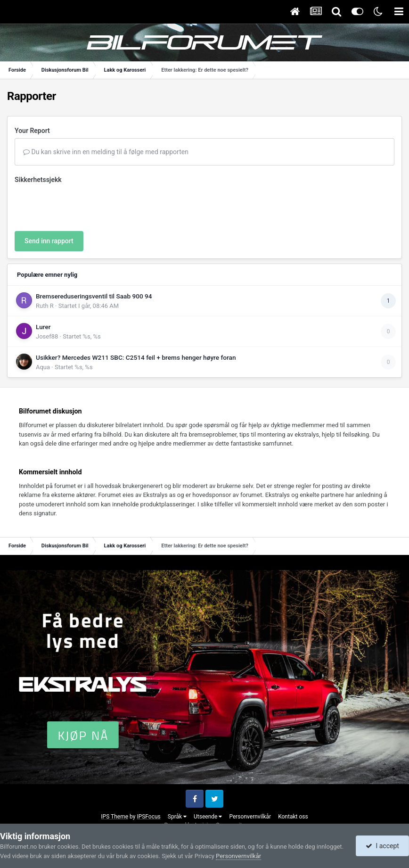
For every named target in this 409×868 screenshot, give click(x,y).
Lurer (43, 327)
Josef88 (47, 336)
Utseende (208, 817)
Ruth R (45, 306)
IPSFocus (148, 817)
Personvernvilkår (250, 817)
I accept (382, 846)
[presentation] (86, 206)
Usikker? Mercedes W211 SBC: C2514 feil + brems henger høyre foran (136, 357)
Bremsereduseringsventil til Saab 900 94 (94, 296)
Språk (177, 817)
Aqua (43, 367)
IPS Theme (115, 817)
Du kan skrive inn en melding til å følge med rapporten (106, 152)
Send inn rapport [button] (49, 241)
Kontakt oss (293, 817)
